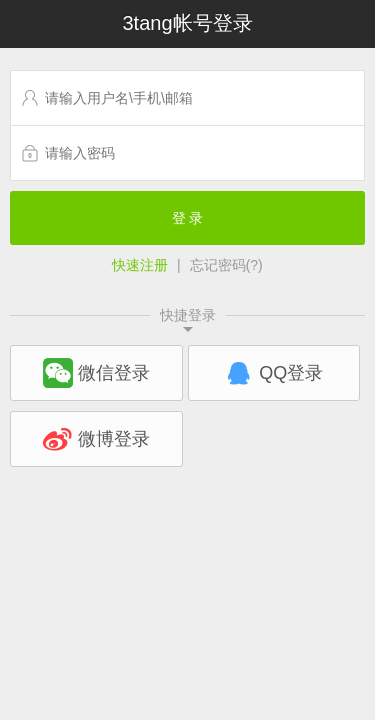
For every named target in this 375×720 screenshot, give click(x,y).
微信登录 (96, 373)
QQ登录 (273, 373)
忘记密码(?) (226, 265)
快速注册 (140, 265)
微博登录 (96, 439)
